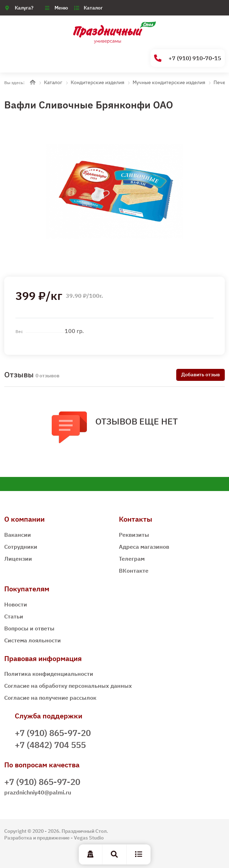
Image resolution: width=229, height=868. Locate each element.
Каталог (93, 8)
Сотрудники (21, 547)
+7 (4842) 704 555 (50, 745)
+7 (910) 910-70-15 (188, 58)
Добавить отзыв (201, 375)
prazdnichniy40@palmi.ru (38, 792)
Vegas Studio (89, 838)
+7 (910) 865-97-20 (53, 733)
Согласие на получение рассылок (50, 698)
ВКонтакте (134, 571)
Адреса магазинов (144, 547)
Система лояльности (33, 640)
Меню (61, 8)
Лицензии (18, 559)
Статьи (14, 616)
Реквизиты (134, 535)
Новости (16, 604)
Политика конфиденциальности (49, 674)
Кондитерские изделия (97, 82)
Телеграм (132, 559)
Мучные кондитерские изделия (169, 82)
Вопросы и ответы (29, 628)
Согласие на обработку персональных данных (68, 686)
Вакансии (18, 535)
